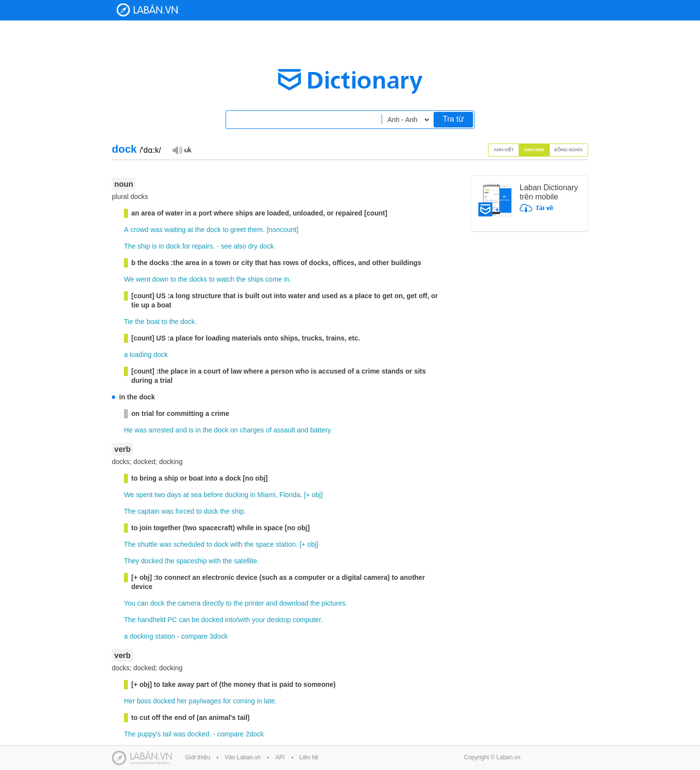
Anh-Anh (534, 150)
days (174, 495)
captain (149, 511)
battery (321, 430)
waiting (175, 230)
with (236, 544)
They (131, 561)
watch (225, 279)
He (128, 430)
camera (189, 603)
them (255, 230)
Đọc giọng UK (182, 150)
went (143, 279)
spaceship (191, 561)
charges (252, 430)
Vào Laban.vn (243, 757)
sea (197, 495)
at (191, 230)
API (280, 757)
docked (152, 561)
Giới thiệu (198, 757)
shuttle (148, 544)
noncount (282, 230)
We (129, 279)
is (155, 246)
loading (141, 355)
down (160, 279)
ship (144, 246)
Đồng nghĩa (569, 150)
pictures (334, 603)
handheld (152, 620)
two (160, 495)
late (270, 701)
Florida (290, 495)
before (213, 495)
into (231, 620)
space (265, 544)
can (143, 603)
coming (244, 701)
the (200, 230)
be (195, 620)
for (186, 246)
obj (316, 495)
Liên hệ (309, 757)
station (286, 544)
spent (144, 495)
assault (284, 430)
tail (167, 734)
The (130, 246)
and (181, 430)
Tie (129, 322)
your (258, 620)
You (130, 603)
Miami (267, 495)
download (294, 603)
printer (255, 603)
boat (153, 322)
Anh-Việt (504, 150)
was (156, 230)
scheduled (189, 544)
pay (194, 701)
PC (172, 620)
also (240, 246)
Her (130, 701)
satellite (246, 561)
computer (307, 620)
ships (255, 279)
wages (211, 701)
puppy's (149, 734)
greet (238, 230)
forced (185, 511)
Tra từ (453, 119)
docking (237, 495)
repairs (202, 246)
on (234, 430)
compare (194, 636)
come (274, 279)
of (269, 430)
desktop (279, 620)
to (226, 230)
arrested (161, 430)
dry (253, 246)
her (182, 701)
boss (144, 701)
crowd (139, 230)
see (226, 246)
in (162, 246)
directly (213, 603)
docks (198, 279)
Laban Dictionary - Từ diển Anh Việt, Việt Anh (147, 10)
